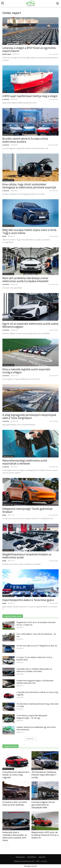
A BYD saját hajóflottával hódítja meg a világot (30, 96)
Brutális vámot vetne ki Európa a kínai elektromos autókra (25, 140)
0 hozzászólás (54, 191)
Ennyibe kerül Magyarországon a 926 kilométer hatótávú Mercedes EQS (35, 682)
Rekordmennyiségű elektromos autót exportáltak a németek (25, 462)
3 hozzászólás (54, 99)
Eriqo (4, 236)
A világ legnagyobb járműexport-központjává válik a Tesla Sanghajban (29, 416)
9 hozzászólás (54, 236)
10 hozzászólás (53, 145)
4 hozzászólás (54, 54)
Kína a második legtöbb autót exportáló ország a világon (26, 371)
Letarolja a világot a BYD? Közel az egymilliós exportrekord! (29, 49)
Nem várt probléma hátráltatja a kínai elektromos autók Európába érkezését (25, 280)
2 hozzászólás (54, 421)
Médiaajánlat (20, 857)
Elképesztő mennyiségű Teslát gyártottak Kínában (27, 510)
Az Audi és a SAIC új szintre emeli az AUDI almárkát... (15, 803)
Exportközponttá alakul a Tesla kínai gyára (28, 600)
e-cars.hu (6, 99)
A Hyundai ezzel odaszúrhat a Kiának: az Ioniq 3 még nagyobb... (16, 775)
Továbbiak (30, 739)
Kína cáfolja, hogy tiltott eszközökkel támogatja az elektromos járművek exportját (29, 186)
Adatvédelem (32, 857)
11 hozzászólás (53, 284)
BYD (4, 44)
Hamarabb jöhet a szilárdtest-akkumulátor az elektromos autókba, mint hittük (34, 670)
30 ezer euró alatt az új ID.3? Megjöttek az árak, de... (37, 646)
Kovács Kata (7, 54)
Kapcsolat (42, 857)
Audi (5, 799)
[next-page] (8, 846)
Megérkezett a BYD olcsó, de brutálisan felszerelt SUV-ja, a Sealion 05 (45, 835)
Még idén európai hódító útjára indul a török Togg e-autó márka (29, 231)
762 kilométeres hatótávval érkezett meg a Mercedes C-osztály (44, 775)
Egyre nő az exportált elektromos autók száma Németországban (30, 325)
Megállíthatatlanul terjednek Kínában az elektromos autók (27, 556)
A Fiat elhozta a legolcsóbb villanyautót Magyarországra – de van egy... (32, 717)
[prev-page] (4, 846)
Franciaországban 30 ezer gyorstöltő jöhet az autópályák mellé (43, 805)
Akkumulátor (7, 829)
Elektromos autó (8, 134)
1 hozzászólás (54, 376)
